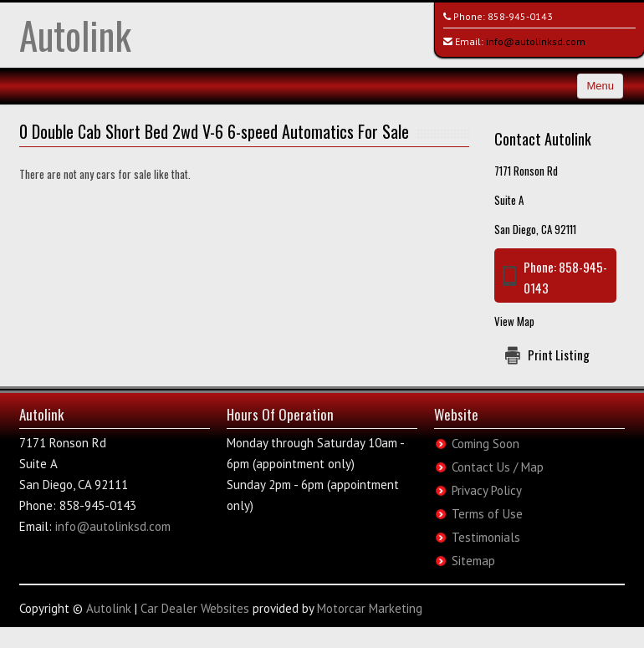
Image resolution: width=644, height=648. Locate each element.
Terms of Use (487, 514)
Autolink (75, 35)
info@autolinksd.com (536, 41)
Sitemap (473, 561)
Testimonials (486, 537)
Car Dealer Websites (195, 608)
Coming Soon (486, 444)
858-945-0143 (520, 16)
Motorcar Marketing (370, 608)
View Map (514, 321)
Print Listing (559, 355)
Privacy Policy (487, 490)
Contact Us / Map (498, 467)
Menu (600, 86)
